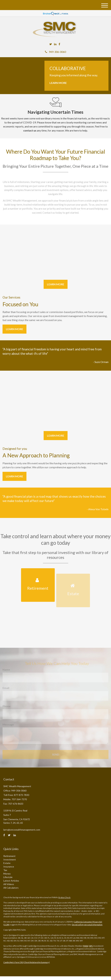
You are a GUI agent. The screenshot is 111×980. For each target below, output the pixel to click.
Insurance (9, 867)
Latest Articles (11, 881)
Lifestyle (8, 877)
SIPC (91, 946)
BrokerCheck (64, 897)
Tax (5, 870)
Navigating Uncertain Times (55, 112)
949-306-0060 (55, 52)
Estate (7, 863)
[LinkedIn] (55, 44)
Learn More (58, 83)
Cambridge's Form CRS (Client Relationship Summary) (27, 962)
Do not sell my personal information (87, 925)
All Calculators (11, 888)
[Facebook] (59, 44)
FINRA (85, 946)
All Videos (9, 884)
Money (7, 874)
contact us (30, 130)
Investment (10, 859)
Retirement (9, 856)
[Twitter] (51, 44)
